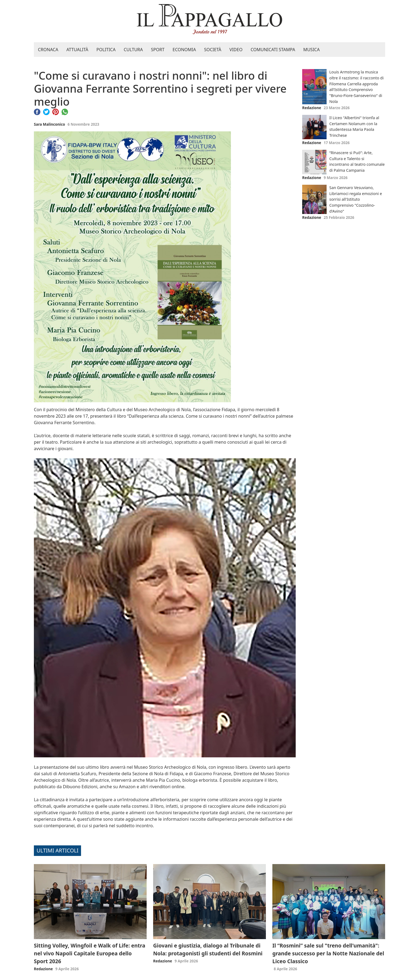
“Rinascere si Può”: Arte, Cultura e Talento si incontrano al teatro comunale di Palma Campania (357, 161)
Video (236, 50)
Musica (312, 50)
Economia (184, 50)
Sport (158, 50)
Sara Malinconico (49, 124)
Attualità (77, 50)
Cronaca (48, 50)
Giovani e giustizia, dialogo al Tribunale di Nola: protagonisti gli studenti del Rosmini (208, 949)
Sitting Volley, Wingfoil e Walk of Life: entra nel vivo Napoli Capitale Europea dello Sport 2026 (90, 953)
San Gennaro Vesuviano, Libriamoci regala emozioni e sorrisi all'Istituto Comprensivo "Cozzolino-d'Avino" (356, 199)
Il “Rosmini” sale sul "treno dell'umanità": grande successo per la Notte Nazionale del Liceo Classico (328, 953)
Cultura (133, 50)
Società (213, 50)
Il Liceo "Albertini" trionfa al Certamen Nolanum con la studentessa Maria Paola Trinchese (354, 126)
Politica (106, 50)
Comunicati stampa (273, 50)
